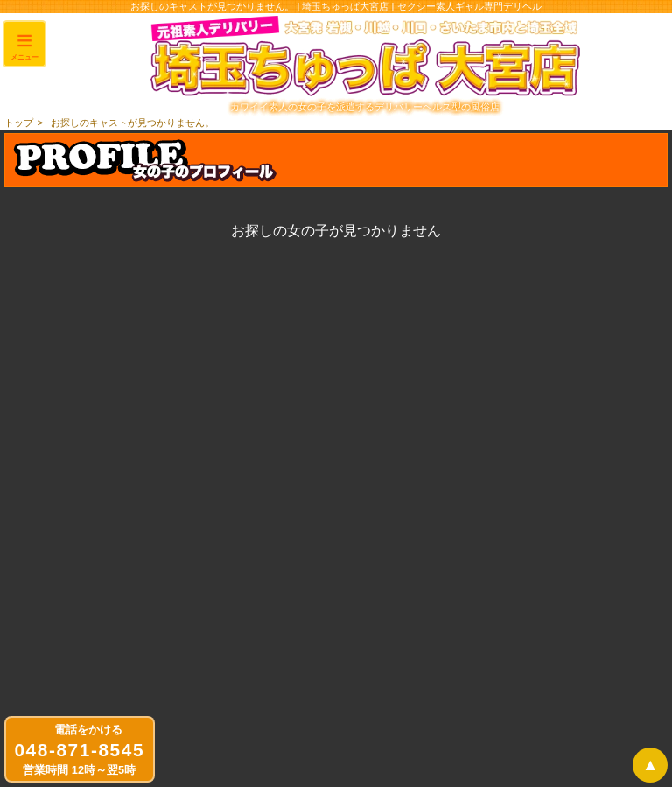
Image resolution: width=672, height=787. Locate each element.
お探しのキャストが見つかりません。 (133, 123)
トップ (19, 123)
